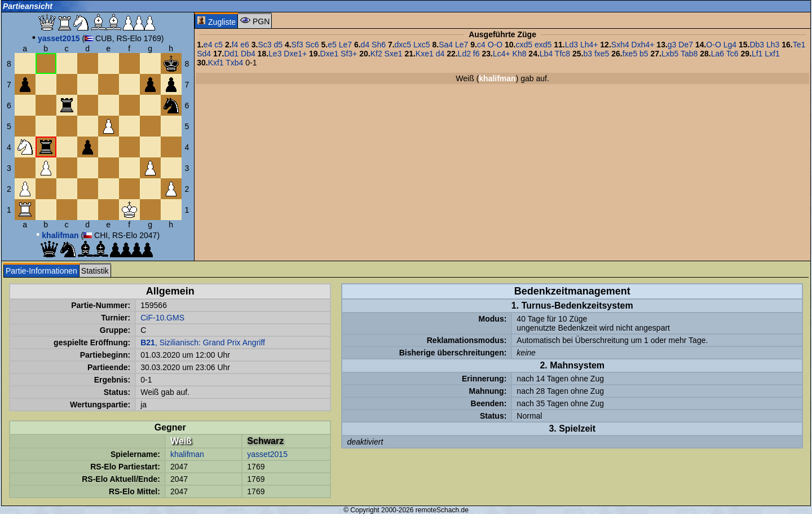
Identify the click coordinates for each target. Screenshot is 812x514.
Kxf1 (216, 63)
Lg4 (730, 45)
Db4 (248, 54)
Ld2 (464, 54)
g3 (672, 45)
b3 (588, 54)
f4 (235, 45)
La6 (718, 54)
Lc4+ (502, 54)
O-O (495, 45)
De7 (686, 45)
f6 (476, 54)
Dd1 (231, 54)
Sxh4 (620, 45)
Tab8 (689, 54)
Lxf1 (772, 54)
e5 (332, 45)
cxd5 (524, 45)
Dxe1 (330, 54)
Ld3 (572, 45)
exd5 (543, 45)
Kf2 (376, 54)
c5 (219, 45)
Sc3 (264, 45)
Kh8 (520, 54)
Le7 (345, 45)
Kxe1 (425, 54)
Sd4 (204, 54)
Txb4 (234, 63)
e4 (208, 45)
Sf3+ (349, 54)
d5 (278, 45)
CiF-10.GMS (162, 318)
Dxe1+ (295, 54)
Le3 (275, 54)
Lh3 (773, 45)
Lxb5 (670, 54)
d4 (365, 45)
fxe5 (602, 54)
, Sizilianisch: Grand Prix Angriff (203, 342)
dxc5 (403, 45)
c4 (481, 45)
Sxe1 (394, 54)
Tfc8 (562, 54)
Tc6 (732, 54)
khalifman (187, 454)
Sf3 (297, 45)
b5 (644, 54)
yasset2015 (267, 454)
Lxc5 (422, 45)
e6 (245, 45)
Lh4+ (589, 45)
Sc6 (312, 45)
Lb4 (546, 54)
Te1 (799, 45)
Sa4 (446, 45)
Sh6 (379, 45)
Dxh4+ (643, 45)
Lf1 (757, 54)
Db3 (757, 45)
